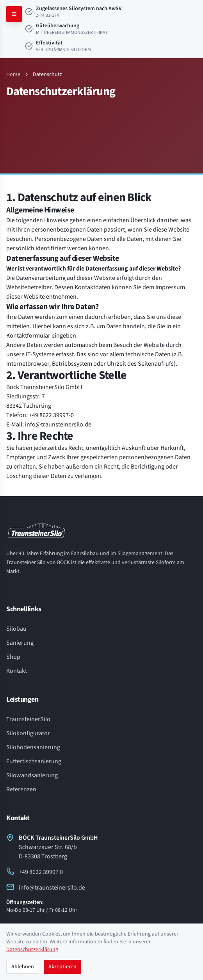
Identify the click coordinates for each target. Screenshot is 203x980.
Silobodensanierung (33, 747)
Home (13, 74)
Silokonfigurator (28, 733)
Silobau (16, 629)
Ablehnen (23, 967)
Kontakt (17, 671)
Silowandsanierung (32, 775)
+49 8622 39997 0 (35, 872)
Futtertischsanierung (34, 761)
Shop (13, 657)
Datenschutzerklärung (32, 950)
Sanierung (20, 643)
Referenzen (21, 789)
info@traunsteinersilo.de (46, 887)
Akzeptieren (62, 967)
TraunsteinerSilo (28, 719)
